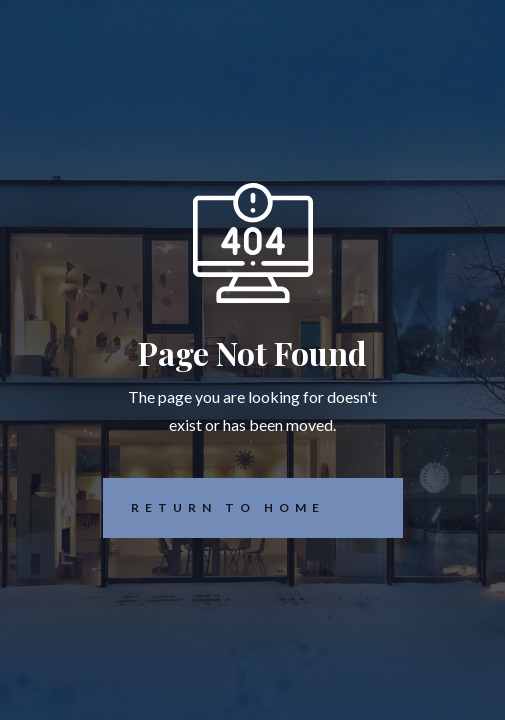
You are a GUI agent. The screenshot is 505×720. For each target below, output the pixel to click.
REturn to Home (214, 508)
